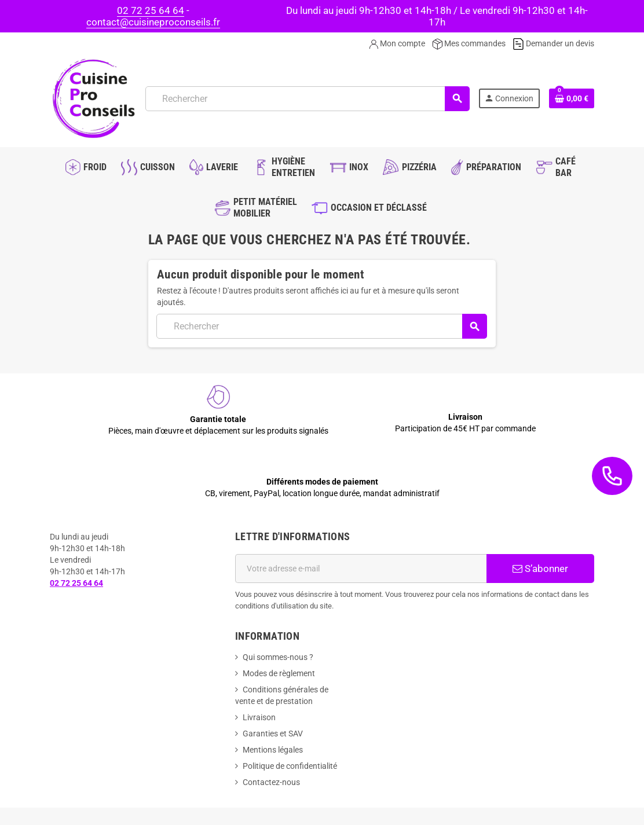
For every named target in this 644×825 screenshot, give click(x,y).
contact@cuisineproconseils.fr (153, 22)
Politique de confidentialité (290, 766)
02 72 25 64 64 (151, 10)
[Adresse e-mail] (361, 569)
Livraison (259, 717)
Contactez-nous (271, 782)
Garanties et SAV (273, 734)
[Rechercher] (308, 99)
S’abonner (540, 569)
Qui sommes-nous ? (278, 657)
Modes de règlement (279, 673)
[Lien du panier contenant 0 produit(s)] (572, 98)
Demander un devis (553, 43)
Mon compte (397, 43)
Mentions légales (273, 750)
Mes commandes (469, 43)
